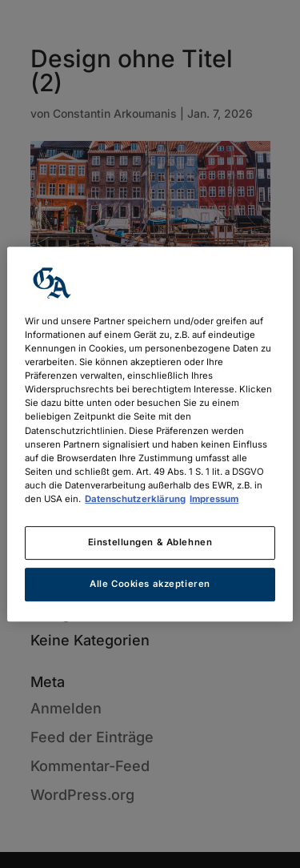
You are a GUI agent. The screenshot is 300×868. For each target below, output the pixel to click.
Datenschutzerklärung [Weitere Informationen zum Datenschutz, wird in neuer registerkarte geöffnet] (135, 499)
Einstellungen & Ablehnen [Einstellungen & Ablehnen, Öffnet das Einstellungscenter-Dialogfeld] (150, 542)
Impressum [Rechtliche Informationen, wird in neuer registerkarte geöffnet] (214, 499)
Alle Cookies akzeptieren (150, 584)
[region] (150, 434)
